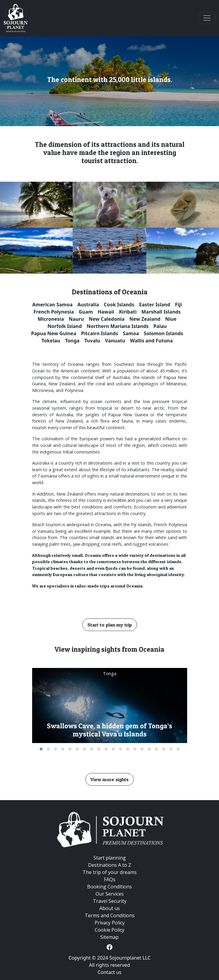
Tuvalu (92, 341)
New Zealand (145, 319)
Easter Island (155, 305)
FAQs (110, 879)
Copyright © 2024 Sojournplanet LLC (110, 958)
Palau (160, 326)
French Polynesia (54, 312)
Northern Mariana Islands (117, 326)
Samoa (131, 333)
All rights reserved (109, 965)
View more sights (110, 779)
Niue (171, 319)
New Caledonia (106, 319)
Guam (86, 312)
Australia (88, 305)
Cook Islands (119, 305)
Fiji (179, 305)
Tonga (72, 341)
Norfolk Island (65, 326)
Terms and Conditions (110, 915)
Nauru (76, 319)
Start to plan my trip (110, 625)
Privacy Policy (110, 923)
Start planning (110, 858)
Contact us (110, 972)
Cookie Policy (110, 930)
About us (110, 908)
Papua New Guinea (54, 333)
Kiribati (128, 312)
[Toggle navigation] (207, 18)
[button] (41, 749)
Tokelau (51, 341)
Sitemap (110, 937)
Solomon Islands (164, 333)
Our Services (110, 894)
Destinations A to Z (110, 865)
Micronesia (51, 319)
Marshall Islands (161, 312)
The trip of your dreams (110, 872)
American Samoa (52, 305)
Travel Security (110, 901)
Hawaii (106, 312)
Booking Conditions (110, 887)
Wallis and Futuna (151, 341)
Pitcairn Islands (100, 333)
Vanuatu (115, 341)
